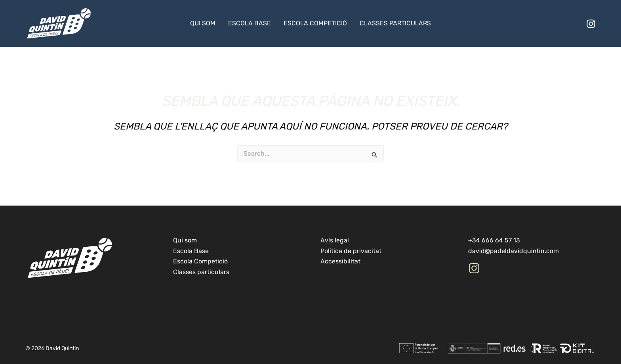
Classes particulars (395, 23)
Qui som (203, 23)
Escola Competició (315, 23)
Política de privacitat (351, 251)
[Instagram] (591, 24)
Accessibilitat (340, 261)
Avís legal (335, 240)
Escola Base (250, 23)
